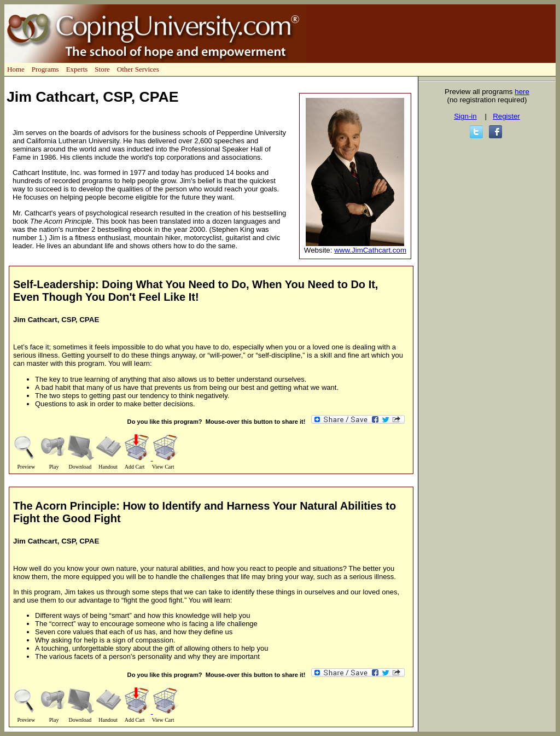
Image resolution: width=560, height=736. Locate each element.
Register (506, 116)
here (522, 92)
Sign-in (465, 116)
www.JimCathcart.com (370, 250)
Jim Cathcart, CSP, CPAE (56, 320)
